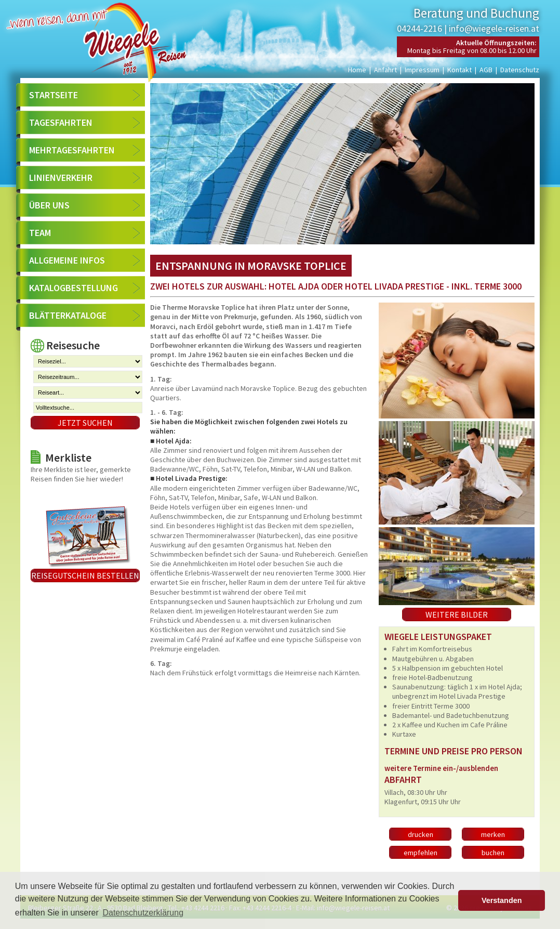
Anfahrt (385, 70)
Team (40, 233)
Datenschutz (520, 70)
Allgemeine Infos (67, 260)
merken (493, 834)
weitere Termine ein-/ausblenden (441, 768)
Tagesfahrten (61, 122)
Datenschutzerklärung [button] (143, 913)
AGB (486, 70)
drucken (421, 834)
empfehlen (421, 853)
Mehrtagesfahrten (72, 150)
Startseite (54, 95)
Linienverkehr (61, 178)
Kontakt (459, 70)
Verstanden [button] (502, 900)
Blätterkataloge (68, 315)
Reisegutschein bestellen (85, 575)
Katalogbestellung (74, 288)
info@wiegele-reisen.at (494, 28)
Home (357, 70)
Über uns (49, 205)
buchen (493, 853)
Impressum (422, 70)
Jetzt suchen (85, 423)
